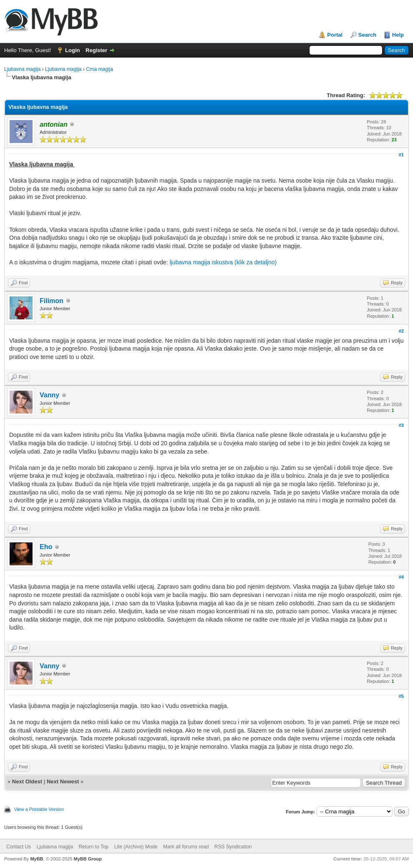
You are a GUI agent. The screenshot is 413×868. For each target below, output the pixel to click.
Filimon (52, 301)
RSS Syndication (233, 847)
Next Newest (63, 781)
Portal (335, 35)
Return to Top (93, 847)
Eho (46, 547)
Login (72, 50)
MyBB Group (87, 859)
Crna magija (99, 69)
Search (367, 35)
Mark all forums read (186, 847)
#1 (401, 155)
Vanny (49, 395)
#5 (401, 696)
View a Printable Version (39, 809)
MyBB (37, 859)
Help (398, 35)
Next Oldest (27, 781)
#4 (401, 577)
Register (96, 50)
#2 (401, 331)
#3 (401, 425)
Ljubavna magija (22, 69)
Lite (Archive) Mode (136, 847)
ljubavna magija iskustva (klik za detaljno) (223, 262)
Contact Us (19, 847)
